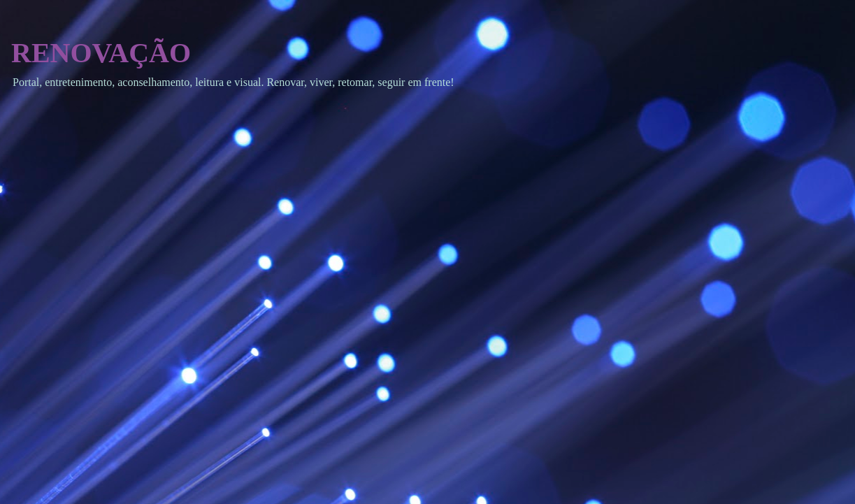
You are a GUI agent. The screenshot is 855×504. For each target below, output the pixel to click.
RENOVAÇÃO (101, 53)
